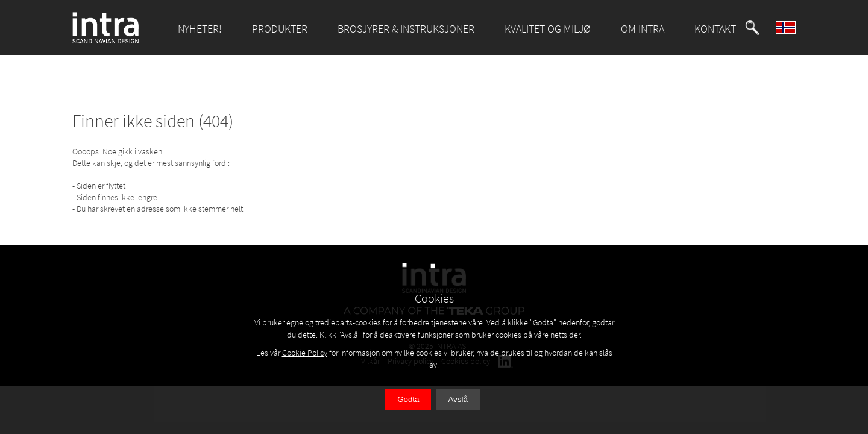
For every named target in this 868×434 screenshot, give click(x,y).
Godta (408, 399)
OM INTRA (643, 29)
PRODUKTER (280, 29)
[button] (752, 28)
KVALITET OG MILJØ (548, 29)
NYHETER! (200, 29)
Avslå (458, 399)
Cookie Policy (305, 353)
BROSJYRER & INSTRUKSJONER (406, 29)
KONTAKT (715, 29)
